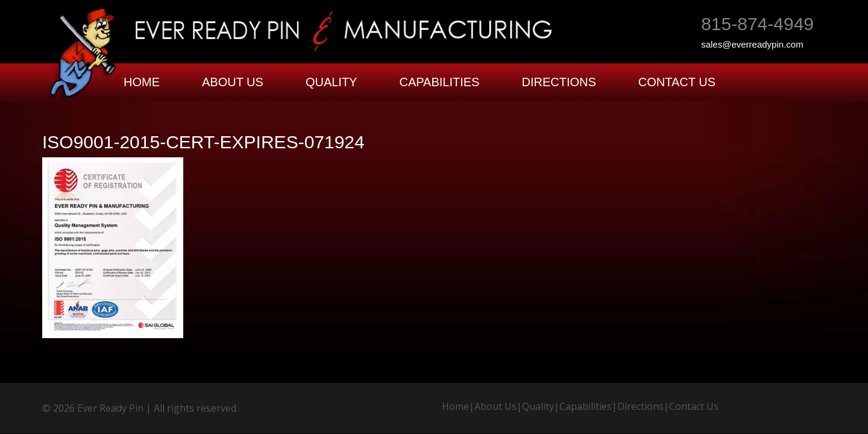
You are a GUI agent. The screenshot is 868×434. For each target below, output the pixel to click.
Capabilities (439, 82)
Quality (332, 82)
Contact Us (677, 82)
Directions (558, 82)
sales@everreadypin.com (752, 44)
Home (142, 82)
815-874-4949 (757, 24)
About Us (233, 82)
